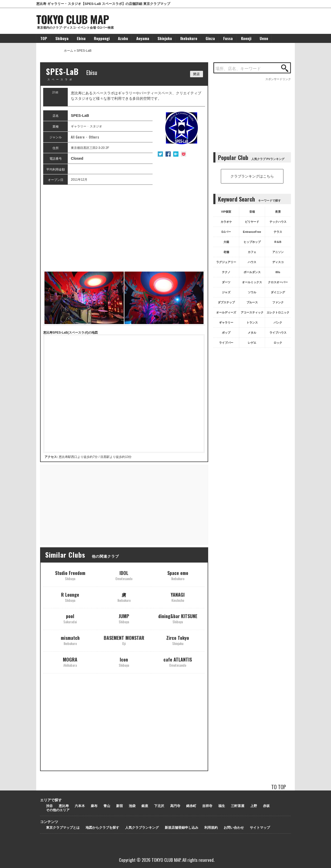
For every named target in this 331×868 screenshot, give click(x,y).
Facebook (168, 154)
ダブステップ (226, 302)
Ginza (210, 38)
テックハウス (278, 222)
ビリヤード (252, 222)
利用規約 (211, 828)
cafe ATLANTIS (178, 662)
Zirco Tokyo (178, 640)
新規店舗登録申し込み (182, 828)
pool (70, 619)
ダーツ (226, 282)
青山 (107, 806)
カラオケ (226, 222)
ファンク (278, 302)
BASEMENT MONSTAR (124, 640)
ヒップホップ (252, 242)
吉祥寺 (207, 806)
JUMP (124, 619)
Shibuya (62, 38)
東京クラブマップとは (63, 828)
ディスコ (278, 262)
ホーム (69, 51)
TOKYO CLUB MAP (73, 19)
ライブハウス (278, 333)
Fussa (228, 38)
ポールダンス (252, 272)
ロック (278, 343)
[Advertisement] (124, 228)
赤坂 (266, 806)
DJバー (226, 232)
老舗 (226, 252)
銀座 (145, 806)
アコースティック (252, 312)
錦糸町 (191, 806)
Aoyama (143, 38)
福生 (222, 806)
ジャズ (226, 292)
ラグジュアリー (226, 262)
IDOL (124, 575)
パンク (278, 322)
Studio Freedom (70, 575)
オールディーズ (226, 312)
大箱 (226, 242)
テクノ (226, 272)
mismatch (70, 640)
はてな (176, 154)
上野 (254, 806)
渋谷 (49, 806)
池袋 (132, 806)
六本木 (80, 806)
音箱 (252, 212)
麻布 (94, 806)
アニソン (278, 252)
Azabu (123, 38)
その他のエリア (58, 810)
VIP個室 (226, 212)
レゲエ (252, 343)
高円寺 (175, 806)
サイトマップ (260, 828)
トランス (252, 322)
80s (278, 272)
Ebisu (81, 38)
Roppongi (102, 38)
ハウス (252, 262)
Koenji (246, 38)
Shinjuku (165, 38)
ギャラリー (226, 322)
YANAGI (178, 597)
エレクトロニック (278, 312)
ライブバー (226, 343)
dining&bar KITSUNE (178, 619)
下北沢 (159, 806)
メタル (252, 333)
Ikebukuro (189, 38)
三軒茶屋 (238, 806)
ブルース (252, 302)
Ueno (264, 38)
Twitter (160, 154)
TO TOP (279, 787)
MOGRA (70, 662)
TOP (44, 38)
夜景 (278, 212)
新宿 (119, 806)
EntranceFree (252, 232)
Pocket (184, 154)
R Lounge (70, 597)
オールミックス (252, 282)
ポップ (226, 333)
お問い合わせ (234, 828)
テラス (278, 232)
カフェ (252, 252)
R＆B (278, 242)
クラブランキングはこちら (252, 176)
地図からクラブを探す (102, 828)
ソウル (252, 292)
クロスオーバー (278, 282)
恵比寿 (64, 806)
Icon (124, 662)
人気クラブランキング (142, 828)
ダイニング (278, 292)
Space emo (178, 575)
